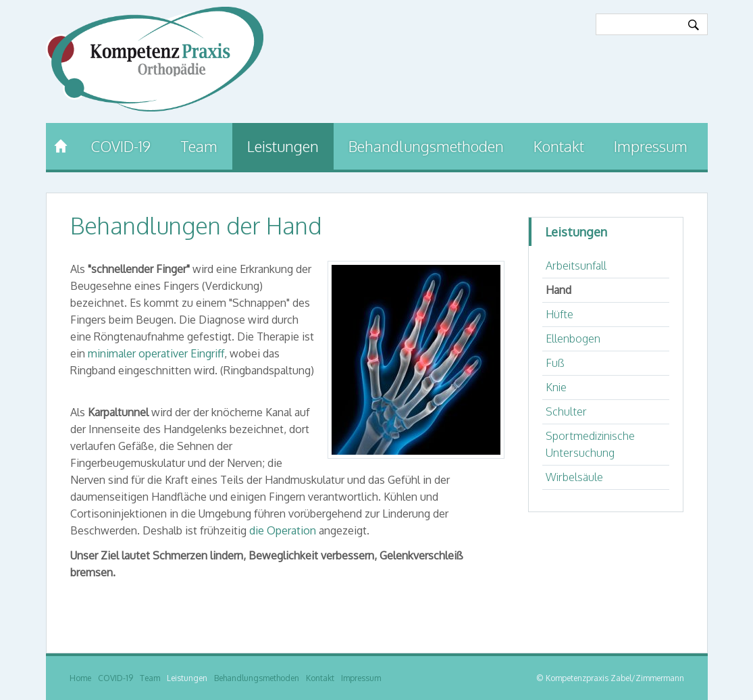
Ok (694, 25)
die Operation (283, 530)
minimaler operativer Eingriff (156, 353)
